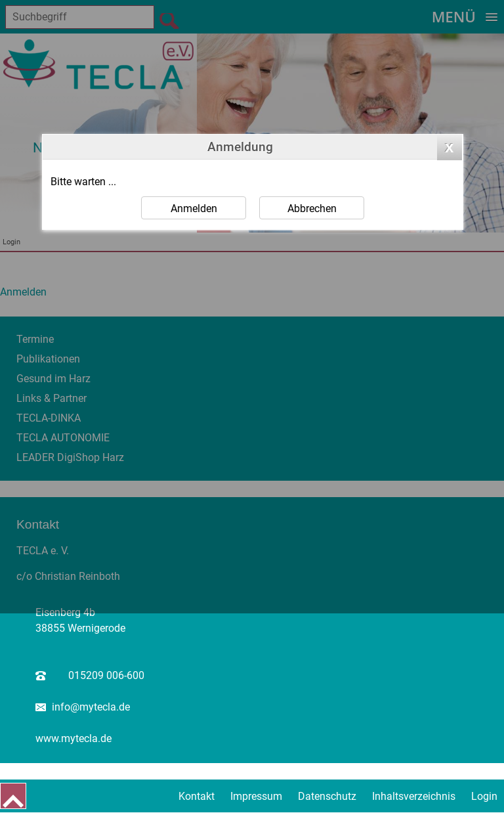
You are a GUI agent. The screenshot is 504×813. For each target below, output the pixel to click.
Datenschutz (327, 796)
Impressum (256, 796)
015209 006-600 (106, 675)
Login (484, 796)
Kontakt (197, 796)
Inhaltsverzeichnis (414, 796)
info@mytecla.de (91, 707)
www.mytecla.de (73, 738)
